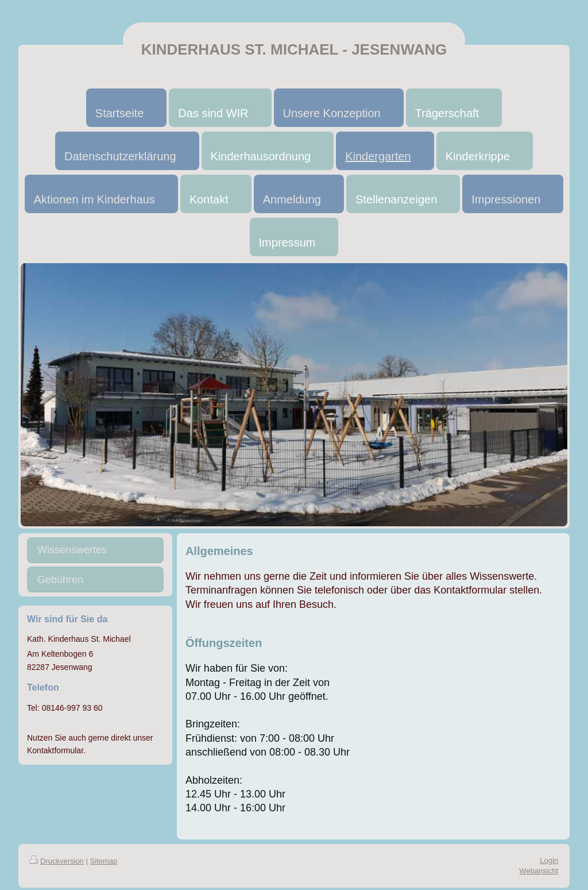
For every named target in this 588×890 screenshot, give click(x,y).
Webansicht (539, 871)
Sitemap (104, 861)
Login (549, 860)
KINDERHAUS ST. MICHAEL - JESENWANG (294, 49)
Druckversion (57, 861)
